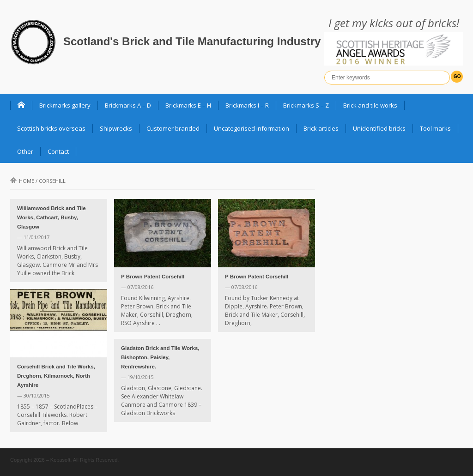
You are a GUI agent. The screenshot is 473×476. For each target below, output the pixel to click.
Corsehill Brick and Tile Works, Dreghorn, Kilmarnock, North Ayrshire (56, 376)
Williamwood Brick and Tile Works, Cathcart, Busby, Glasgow (52, 217)
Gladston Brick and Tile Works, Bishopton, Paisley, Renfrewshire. (160, 357)
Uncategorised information (252, 128)
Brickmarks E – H (188, 105)
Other (25, 151)
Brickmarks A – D (128, 105)
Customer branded (173, 128)
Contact (58, 151)
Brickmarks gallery (65, 105)
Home (22, 181)
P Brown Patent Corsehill (153, 277)
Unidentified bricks (379, 128)
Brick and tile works (370, 105)
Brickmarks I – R (247, 105)
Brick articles (321, 128)
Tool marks (435, 128)
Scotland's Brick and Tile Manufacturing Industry (192, 41)
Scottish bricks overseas (51, 128)
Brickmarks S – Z (306, 105)
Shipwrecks (116, 128)
